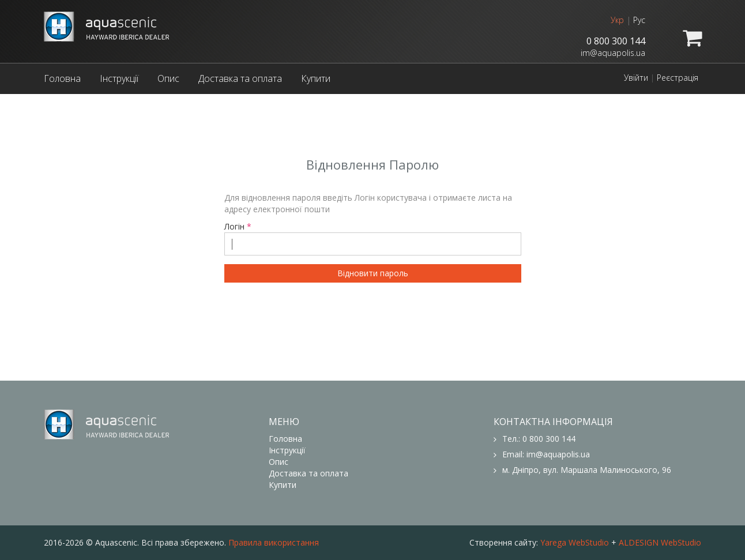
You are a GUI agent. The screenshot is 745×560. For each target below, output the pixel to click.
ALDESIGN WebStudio (660, 542)
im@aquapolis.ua (613, 53)
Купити (316, 78)
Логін (373, 238)
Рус (639, 20)
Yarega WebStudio (575, 542)
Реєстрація (678, 78)
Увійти (636, 78)
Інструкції (119, 78)
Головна (62, 78)
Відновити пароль (373, 273)
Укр (617, 20)
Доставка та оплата (240, 78)
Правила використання (274, 542)
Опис (168, 78)
